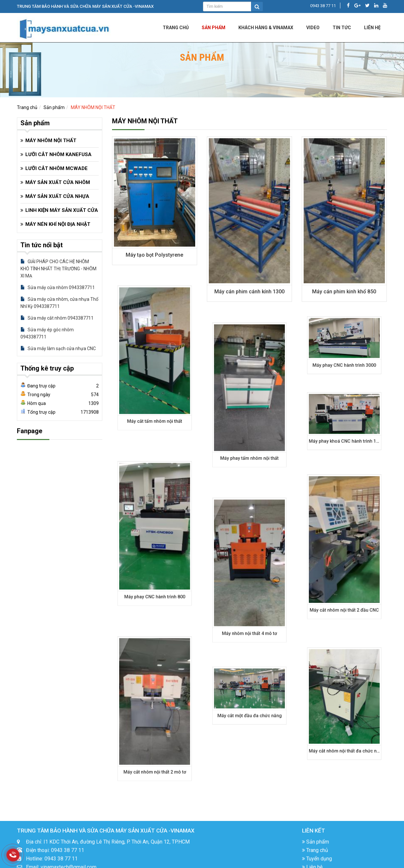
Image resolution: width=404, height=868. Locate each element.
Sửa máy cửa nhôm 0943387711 (58, 287)
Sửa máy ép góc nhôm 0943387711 (47, 333)
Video (313, 28)
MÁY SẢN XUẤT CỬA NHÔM (58, 182)
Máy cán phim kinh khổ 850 (344, 291)
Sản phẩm (214, 28)
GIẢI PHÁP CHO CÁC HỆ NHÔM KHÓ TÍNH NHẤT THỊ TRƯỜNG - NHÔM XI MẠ (58, 269)
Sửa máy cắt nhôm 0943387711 (57, 318)
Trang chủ (176, 28)
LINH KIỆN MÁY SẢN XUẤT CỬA (62, 210)
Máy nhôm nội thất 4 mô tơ (249, 616)
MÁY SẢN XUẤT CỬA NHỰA (57, 196)
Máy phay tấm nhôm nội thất (249, 441)
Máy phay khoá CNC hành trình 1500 (345, 436)
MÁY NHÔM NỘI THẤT (93, 107)
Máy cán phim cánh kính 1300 (249, 291)
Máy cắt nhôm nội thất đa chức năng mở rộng (352, 738)
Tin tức (342, 28)
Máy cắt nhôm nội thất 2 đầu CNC (344, 593)
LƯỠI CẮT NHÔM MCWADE (57, 168)
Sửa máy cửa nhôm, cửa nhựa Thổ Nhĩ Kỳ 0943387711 (59, 303)
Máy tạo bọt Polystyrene (154, 254)
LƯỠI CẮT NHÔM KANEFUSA (58, 154)
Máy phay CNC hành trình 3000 (344, 361)
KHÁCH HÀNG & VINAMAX (266, 28)
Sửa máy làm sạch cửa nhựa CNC (58, 348)
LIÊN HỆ (372, 28)
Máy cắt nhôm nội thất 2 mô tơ (154, 754)
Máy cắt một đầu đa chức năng (249, 711)
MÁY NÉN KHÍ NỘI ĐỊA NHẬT (58, 224)
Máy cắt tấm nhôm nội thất (154, 404)
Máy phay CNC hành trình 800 (154, 579)
